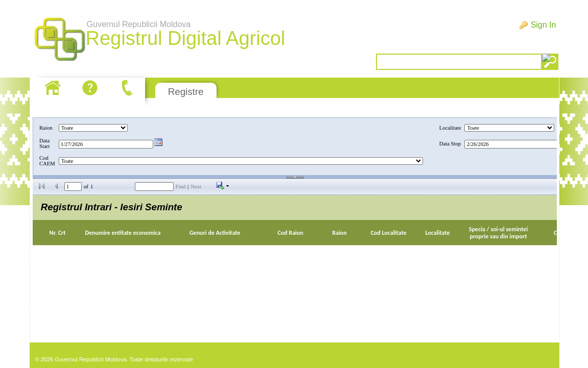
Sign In (544, 25)
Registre (186, 92)
